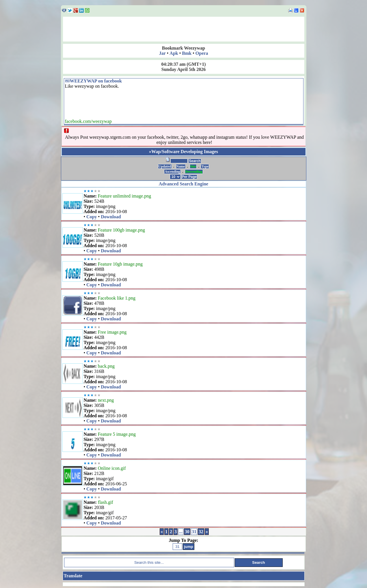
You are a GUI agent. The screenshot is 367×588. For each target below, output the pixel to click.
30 (187, 532)
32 (201, 532)
